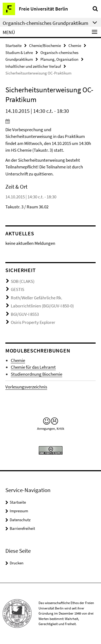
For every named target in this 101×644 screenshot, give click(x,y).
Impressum (19, 511)
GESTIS (18, 289)
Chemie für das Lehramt (33, 367)
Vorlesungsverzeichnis (26, 387)
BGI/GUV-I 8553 (25, 314)
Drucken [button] (17, 563)
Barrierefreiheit (22, 528)
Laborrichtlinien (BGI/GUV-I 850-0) (42, 306)
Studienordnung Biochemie (36, 374)
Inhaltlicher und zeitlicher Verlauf (33, 66)
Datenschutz (20, 520)
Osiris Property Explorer (33, 322)
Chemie (75, 45)
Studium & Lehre (19, 52)
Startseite (13, 45)
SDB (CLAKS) (23, 281)
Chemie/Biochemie (45, 45)
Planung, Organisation (59, 59)
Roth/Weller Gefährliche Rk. (36, 298)
